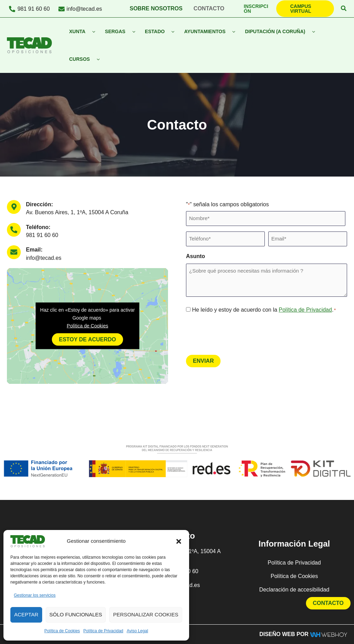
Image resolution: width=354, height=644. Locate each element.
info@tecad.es (44, 258)
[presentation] (239, 334)
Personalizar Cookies (146, 614)
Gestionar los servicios (35, 595)
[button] (179, 541)
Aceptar (26, 614)
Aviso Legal (137, 631)
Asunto (195, 256)
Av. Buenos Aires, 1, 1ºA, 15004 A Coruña (77, 212)
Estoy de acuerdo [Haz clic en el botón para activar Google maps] (87, 339)
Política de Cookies (62, 631)
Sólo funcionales (76, 614)
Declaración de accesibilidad (294, 590)
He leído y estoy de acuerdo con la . (264, 310)
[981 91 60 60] (29, 9)
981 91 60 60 (42, 235)
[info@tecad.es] (80, 9)
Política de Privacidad (103, 631)
